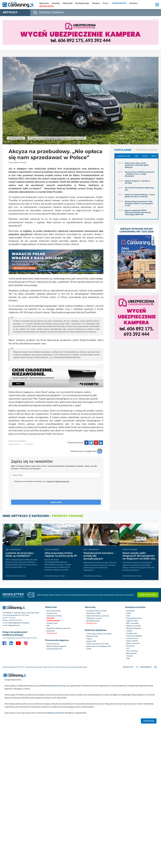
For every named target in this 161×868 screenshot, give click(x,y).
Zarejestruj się (52, 613)
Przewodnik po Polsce (134, 618)
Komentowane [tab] (147, 150)
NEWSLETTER (13, 594)
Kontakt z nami (52, 623)
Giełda (89, 649)
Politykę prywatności (49, 686)
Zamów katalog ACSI (54, 649)
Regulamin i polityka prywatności (58, 628)
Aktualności (130, 611)
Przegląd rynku (132, 633)
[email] (56, 475)
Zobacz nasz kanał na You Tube (98, 644)
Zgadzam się (149, 721)
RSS (48, 626)
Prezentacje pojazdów (134, 636)
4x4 (128, 648)
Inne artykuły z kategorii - (43, 516)
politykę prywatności (62, 481)
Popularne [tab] (123, 150)
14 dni (145, 156)
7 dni (136, 156)
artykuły (10, 12)
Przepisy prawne (132, 638)
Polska (129, 613)
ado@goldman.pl (14, 625)
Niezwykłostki (131, 653)
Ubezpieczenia (52, 633)
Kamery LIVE (91, 641)
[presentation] (30, 492)
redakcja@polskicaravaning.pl (18, 623)
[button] (134, 3)
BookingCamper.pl (93, 621)
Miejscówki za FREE (94, 613)
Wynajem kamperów (134, 628)
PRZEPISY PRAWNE (17, 441)
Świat (128, 616)
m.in (23, 324)
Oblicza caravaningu (134, 626)
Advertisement (53, 621)
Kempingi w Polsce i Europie (96, 611)
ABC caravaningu (133, 623)
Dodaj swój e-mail (148, 595)
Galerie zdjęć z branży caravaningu (99, 634)
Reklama (51, 618)
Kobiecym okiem (132, 621)
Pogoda (89, 639)
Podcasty (130, 656)
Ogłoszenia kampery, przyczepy (98, 616)
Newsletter (51, 631)
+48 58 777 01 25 (15, 620)
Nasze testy (131, 646)
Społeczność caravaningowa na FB (99, 646)
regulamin (50, 481)
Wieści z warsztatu (133, 643)
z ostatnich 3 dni (123, 156)
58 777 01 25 (10, 618)
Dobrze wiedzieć (132, 641)
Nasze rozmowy (132, 651)
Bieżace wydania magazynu (57, 646)
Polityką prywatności (55, 713)
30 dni (154, 156)
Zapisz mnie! (56, 502)
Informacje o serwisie (54, 616)
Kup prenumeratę (53, 644)
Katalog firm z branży (94, 618)
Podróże (129, 631)
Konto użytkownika (54, 611)
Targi (128, 658)
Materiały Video (92, 636)
